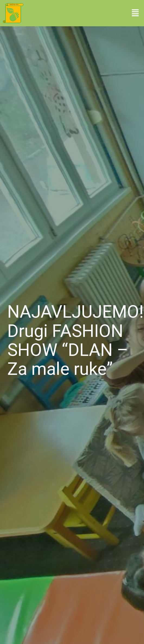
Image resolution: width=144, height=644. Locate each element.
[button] (135, 13)
